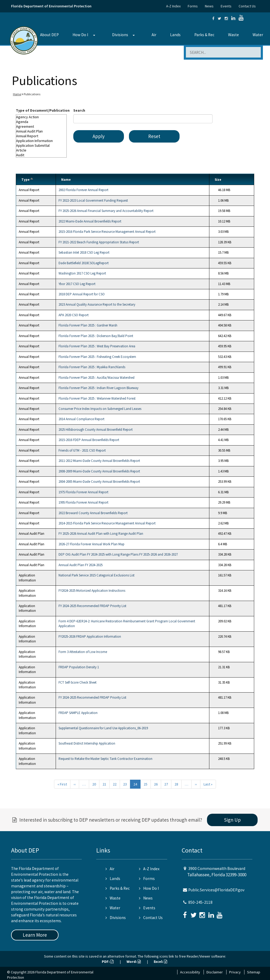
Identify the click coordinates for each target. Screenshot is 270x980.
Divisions (120, 35)
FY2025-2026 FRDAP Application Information (90, 636)
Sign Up (232, 820)
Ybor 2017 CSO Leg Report (77, 284)
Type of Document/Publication (43, 110)
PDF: (108, 962)
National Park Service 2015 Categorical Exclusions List (97, 575)
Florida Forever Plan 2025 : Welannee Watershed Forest (97, 398)
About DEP (49, 35)
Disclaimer (215, 972)
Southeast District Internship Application (87, 743)
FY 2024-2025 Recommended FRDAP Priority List (92, 606)
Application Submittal (41, 145)
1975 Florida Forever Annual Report (83, 492)
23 (125, 784)
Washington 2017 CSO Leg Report (82, 273)
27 (166, 784)
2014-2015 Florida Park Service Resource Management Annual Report (107, 523)
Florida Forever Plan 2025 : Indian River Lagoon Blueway (98, 388)
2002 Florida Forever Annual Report (83, 190)
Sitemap (254, 972)
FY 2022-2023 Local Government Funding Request (93, 200)
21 (104, 784)
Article (41, 150)
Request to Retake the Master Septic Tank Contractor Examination (105, 759)
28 (176, 784)
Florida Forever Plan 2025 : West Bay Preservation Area (97, 346)
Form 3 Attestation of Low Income (83, 652)
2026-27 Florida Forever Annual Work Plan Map (91, 544)
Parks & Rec (204, 35)
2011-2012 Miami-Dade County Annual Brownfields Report (99, 461)
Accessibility (190, 972)
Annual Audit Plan (41, 131)
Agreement (41, 126)
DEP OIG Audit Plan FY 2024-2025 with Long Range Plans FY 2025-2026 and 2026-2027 (118, 554)
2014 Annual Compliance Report (81, 419)
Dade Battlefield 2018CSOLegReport (84, 263)
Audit (41, 155)
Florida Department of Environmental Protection (51, 6)
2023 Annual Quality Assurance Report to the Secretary (97, 304)
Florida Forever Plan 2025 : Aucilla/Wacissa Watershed (97, 378)
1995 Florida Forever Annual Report (83, 502)
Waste (233, 35)
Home (17, 94)
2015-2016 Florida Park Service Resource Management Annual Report (107, 232)
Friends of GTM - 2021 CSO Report (82, 450)
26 (156, 784)
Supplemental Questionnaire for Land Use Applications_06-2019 (103, 728)
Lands (175, 35)
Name (66, 180)
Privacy (235, 972)
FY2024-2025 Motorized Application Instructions (92, 591)
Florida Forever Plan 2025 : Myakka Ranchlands (92, 367)
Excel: (160, 962)
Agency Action (41, 117)
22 (115, 784)
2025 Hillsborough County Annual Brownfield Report (96, 430)
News (209, 6)
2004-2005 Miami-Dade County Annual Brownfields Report (99, 482)
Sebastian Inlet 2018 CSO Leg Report (84, 252)
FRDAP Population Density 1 (79, 667)
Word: (134, 962)
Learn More (35, 935)
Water (258, 35)
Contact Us (247, 6)
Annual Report (41, 136)
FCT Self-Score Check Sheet (78, 682)
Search (79, 110)
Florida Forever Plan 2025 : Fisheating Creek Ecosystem (97, 357)
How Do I (80, 35)
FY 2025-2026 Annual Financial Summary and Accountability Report (106, 211)
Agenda (41, 122)
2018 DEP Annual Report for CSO (82, 294)
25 (146, 784)
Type (28, 180)
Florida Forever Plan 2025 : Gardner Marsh (88, 325)
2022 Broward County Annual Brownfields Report (93, 513)
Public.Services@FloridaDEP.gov (216, 890)
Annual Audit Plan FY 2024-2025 (81, 565)
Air (154, 35)
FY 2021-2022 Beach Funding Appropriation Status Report (99, 242)
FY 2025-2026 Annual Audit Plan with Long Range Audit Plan (101, 534)
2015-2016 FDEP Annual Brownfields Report (89, 440)
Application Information (41, 141)
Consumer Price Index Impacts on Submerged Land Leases (100, 409)
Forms (193, 6)
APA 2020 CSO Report (74, 315)
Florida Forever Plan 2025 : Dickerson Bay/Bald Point (96, 336)
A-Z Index (173, 6)
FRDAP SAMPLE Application (78, 713)
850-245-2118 (200, 902)
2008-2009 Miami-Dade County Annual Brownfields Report (99, 471)
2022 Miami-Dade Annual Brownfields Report (90, 221)
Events (226, 6)
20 (94, 784)
